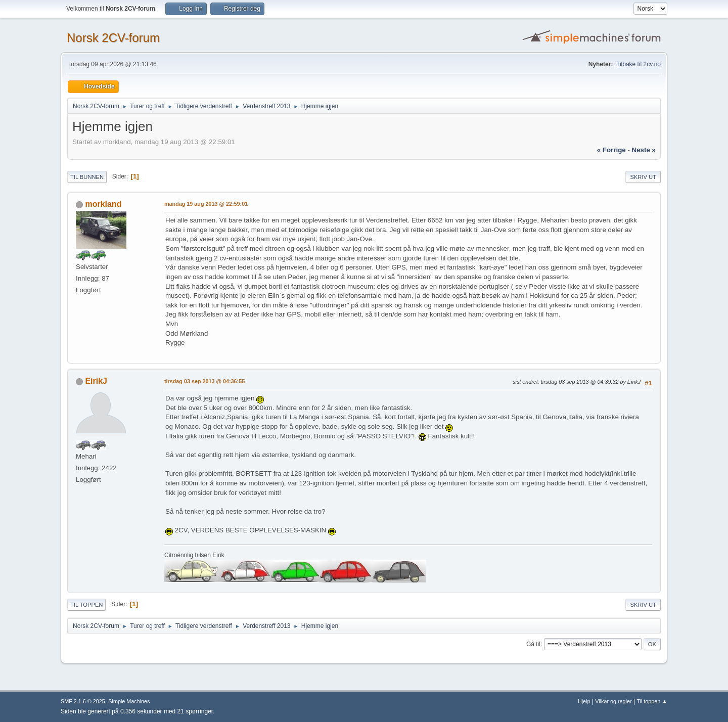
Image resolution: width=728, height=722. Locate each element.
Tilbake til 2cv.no (639, 64)
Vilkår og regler (613, 701)
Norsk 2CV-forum (113, 38)
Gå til (533, 644)
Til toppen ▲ (652, 701)
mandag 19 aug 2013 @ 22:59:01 (206, 204)
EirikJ (96, 381)
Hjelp (584, 701)
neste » (644, 150)
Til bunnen (87, 177)
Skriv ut (643, 177)
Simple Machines (129, 701)
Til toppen (86, 605)
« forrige (611, 150)
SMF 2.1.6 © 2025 (83, 701)
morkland (103, 204)
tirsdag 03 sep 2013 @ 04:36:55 (204, 381)
